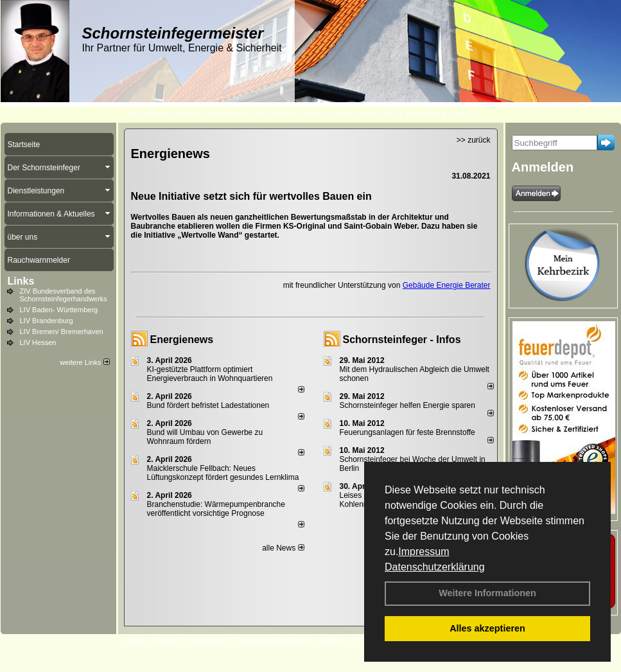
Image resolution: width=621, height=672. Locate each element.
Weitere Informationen (487, 593)
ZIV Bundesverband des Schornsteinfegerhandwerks (64, 295)
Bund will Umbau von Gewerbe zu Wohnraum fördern (205, 437)
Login (134, 641)
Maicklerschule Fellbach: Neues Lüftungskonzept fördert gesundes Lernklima (223, 473)
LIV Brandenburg (47, 321)
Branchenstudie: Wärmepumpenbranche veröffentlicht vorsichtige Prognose (216, 509)
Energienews (182, 340)
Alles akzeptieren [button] (487, 628)
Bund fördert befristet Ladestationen (208, 405)
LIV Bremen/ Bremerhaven (62, 332)
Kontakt (166, 641)
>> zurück (474, 140)
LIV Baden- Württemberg (59, 310)
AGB (363, 641)
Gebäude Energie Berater (447, 285)
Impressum (424, 552)
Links (21, 281)
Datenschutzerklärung (435, 567)
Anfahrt (333, 641)
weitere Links (84, 362)
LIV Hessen (38, 342)
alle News (283, 548)
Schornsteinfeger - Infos (402, 340)
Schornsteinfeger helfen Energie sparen (407, 405)
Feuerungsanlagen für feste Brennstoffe (407, 432)
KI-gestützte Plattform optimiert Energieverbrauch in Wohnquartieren (210, 374)
